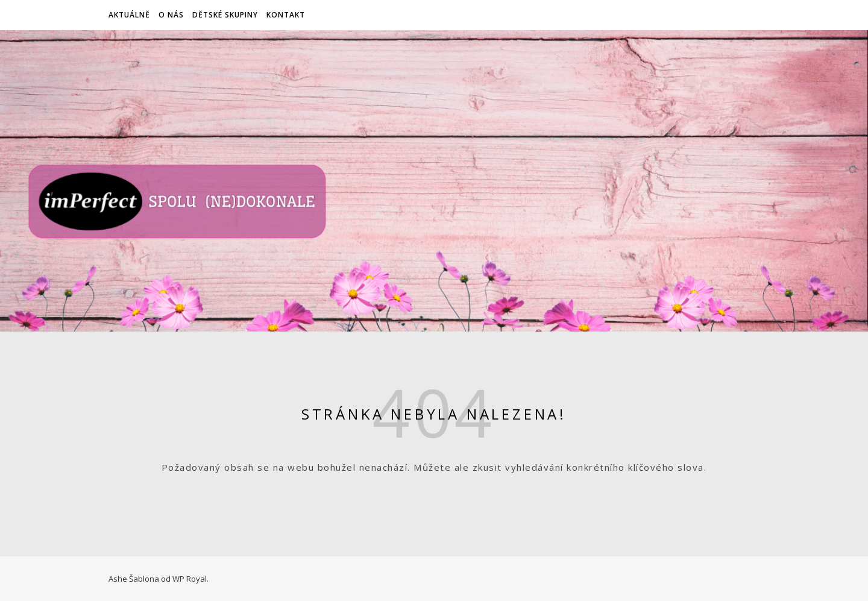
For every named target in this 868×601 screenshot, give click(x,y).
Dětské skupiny (225, 15)
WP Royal (190, 579)
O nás (171, 15)
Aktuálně (129, 15)
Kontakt (286, 15)
